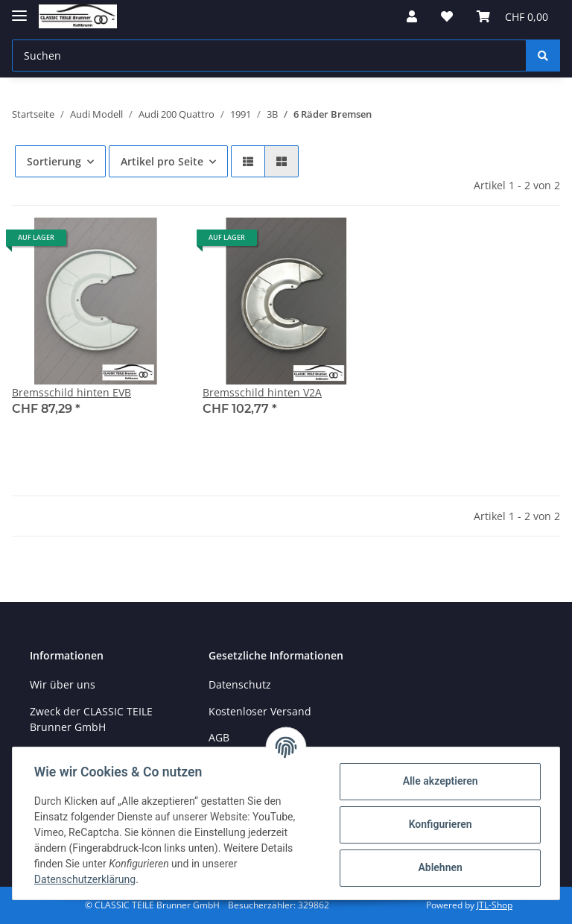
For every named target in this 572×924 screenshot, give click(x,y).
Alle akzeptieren (438, 781)
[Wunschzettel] (447, 16)
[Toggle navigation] (19, 9)
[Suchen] (269, 56)
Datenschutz (240, 684)
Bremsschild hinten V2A (262, 392)
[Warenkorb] (512, 16)
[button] (412, 16)
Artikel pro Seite (162, 161)
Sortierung (54, 161)
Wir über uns (63, 684)
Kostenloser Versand (260, 711)
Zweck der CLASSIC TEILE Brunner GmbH (91, 719)
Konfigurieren (438, 824)
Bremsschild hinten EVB (71, 392)
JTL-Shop (495, 905)
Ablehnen (438, 867)
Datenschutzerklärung (87, 879)
